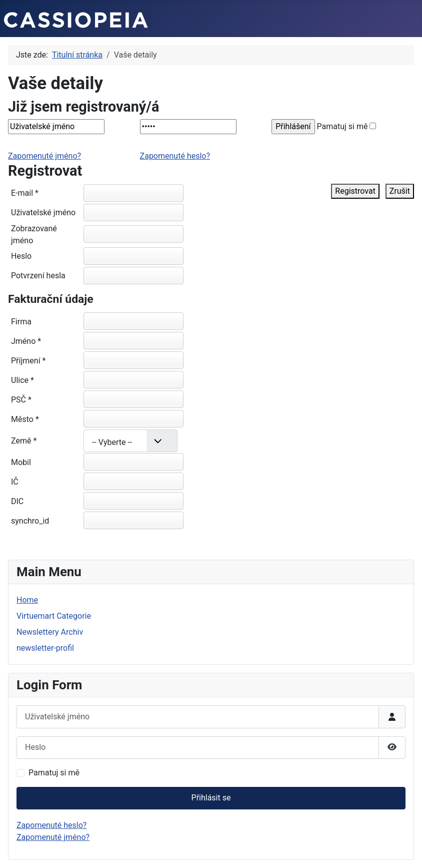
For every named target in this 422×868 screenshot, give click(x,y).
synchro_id (30, 521)
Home (27, 600)
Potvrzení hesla (38, 276)
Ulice (22, 380)
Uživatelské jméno (43, 212)
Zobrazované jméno (34, 235)
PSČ (21, 400)
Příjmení (28, 361)
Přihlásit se (211, 798)
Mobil (21, 462)
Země (24, 441)
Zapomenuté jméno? (44, 156)
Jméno (26, 341)
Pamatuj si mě (342, 126)
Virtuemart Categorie (54, 616)
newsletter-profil (45, 648)
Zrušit (400, 191)
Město (25, 419)
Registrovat (355, 191)
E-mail (25, 193)
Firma (21, 322)
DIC (17, 501)
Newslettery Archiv (50, 632)
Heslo (21, 256)
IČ (15, 482)
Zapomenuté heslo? (175, 156)
